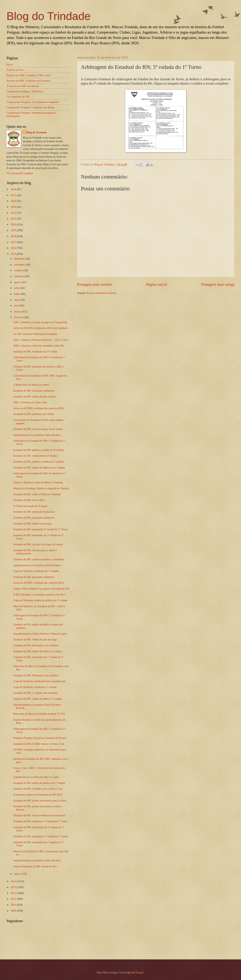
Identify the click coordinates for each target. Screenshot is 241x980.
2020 (14, 225)
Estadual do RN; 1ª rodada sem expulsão (36, 693)
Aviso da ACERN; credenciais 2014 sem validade (40, 328)
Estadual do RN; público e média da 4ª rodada (38, 450)
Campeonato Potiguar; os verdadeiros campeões (33, 102)
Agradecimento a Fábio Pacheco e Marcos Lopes (40, 634)
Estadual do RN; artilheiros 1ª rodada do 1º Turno (40, 821)
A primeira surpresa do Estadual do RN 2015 (38, 795)
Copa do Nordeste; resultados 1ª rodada (35, 687)
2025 (14, 195)
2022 (14, 213)
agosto (18, 282)
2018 (14, 236)
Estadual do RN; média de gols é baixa (35, 397)
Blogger (140, 972)
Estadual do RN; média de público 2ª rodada (38, 651)
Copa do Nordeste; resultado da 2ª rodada (36, 571)
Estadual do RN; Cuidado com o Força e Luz (38, 789)
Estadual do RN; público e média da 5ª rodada (38, 462)
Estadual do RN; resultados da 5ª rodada (35, 352)
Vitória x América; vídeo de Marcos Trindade (38, 482)
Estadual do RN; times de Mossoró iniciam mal (39, 815)
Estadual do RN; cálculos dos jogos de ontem (38, 544)
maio (17, 300)
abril (17, 306)
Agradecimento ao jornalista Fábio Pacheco (37, 435)
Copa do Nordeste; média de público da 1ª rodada (40, 600)
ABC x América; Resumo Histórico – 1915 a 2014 (41, 340)
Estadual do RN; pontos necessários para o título (40, 801)
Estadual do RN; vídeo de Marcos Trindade (37, 494)
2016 (14, 248)
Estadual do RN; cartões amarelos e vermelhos (39, 559)
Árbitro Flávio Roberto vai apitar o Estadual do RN (41, 589)
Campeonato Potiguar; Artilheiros (25, 91)
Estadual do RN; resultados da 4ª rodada (35, 456)
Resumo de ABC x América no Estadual (28, 81)
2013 (14, 887)
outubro (18, 270)
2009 (14, 911)
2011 (14, 899)
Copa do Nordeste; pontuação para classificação (39, 681)
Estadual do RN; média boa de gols (33, 524)
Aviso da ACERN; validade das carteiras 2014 (39, 408)
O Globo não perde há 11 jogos (30, 506)
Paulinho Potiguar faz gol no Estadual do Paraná (40, 738)
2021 (14, 219)
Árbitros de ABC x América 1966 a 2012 (29, 75)
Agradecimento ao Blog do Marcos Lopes (36, 777)
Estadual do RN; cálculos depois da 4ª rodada (38, 429)
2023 (14, 207)
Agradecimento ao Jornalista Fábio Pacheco (37, 565)
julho (17, 288)
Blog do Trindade (49, 16)
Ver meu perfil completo (20, 173)
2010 (14, 905)
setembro (19, 276)
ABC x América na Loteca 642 (30, 402)
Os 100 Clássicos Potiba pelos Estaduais (35, 334)
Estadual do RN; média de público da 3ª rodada (39, 468)
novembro (20, 265)
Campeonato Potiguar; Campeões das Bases (30, 107)
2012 (14, 893)
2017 (14, 242)
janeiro (18, 874)
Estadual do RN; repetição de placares (34, 512)
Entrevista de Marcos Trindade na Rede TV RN (39, 714)
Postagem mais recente (94, 284)
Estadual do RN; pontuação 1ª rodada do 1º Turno (41, 836)
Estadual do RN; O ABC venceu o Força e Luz (39, 744)
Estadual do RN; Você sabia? (29, 500)
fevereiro (19, 317)
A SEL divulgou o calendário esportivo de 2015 (39, 595)
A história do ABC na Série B (23, 86)
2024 (14, 201)
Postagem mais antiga (218, 284)
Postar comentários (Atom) (101, 293)
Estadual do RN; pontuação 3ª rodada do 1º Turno (41, 529)
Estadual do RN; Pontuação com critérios (36, 645)
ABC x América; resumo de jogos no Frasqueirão (40, 322)
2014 (14, 881)
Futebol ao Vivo (15, 70)
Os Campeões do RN (18, 97)
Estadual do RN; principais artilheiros (34, 391)
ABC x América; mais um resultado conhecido (39, 346)
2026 (14, 189)
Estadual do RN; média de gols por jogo (35, 639)
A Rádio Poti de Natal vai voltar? (31, 385)
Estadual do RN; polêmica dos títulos (34, 414)
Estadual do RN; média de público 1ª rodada (38, 699)
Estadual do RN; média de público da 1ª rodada (39, 783)
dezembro (20, 259)
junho (17, 294)
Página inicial (157, 284)
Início (10, 65)
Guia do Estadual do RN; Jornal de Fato (35, 866)
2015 (14, 254)
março (18, 311)
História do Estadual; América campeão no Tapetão (41, 488)
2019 (14, 230)
